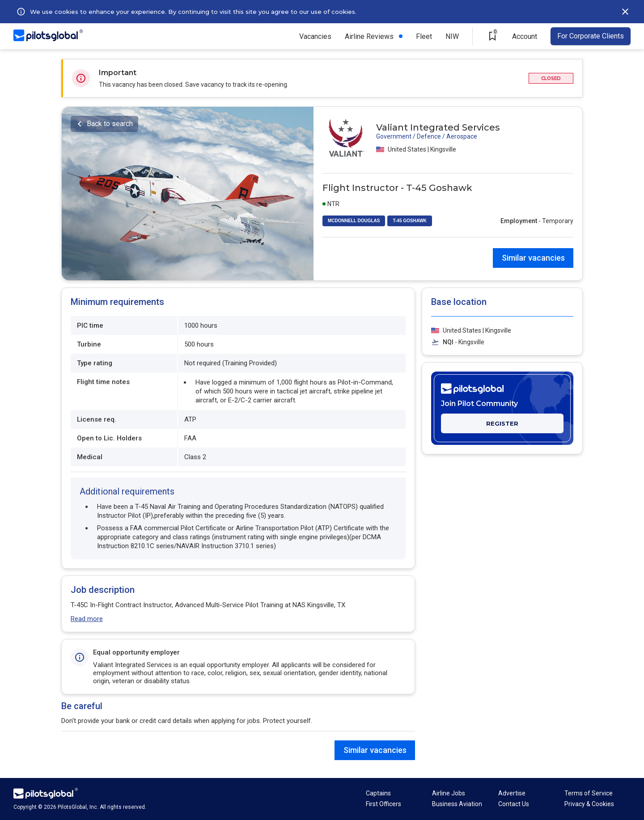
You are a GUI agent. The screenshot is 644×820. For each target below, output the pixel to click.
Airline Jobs (449, 793)
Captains (378, 793)
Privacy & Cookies (589, 804)
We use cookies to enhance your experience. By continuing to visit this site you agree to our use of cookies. (193, 12)
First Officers (383, 804)
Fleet (424, 36)
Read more (87, 619)
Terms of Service (589, 793)
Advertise (512, 793)
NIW (452, 36)
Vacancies (315, 36)
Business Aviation (457, 804)
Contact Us (514, 804)
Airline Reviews (369, 36)
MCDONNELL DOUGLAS (354, 221)
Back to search (110, 124)
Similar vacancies (533, 258)
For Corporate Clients (591, 36)
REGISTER (502, 423)
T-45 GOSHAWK (410, 221)
